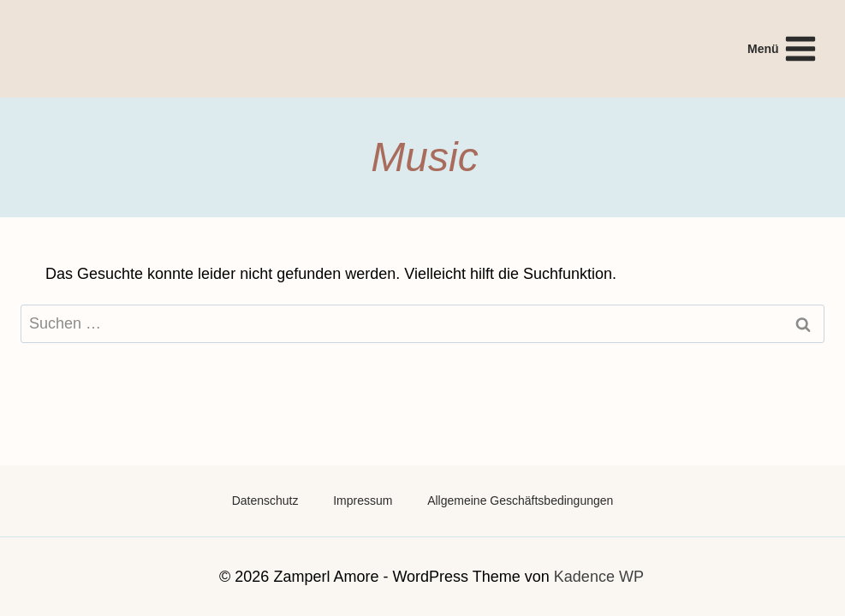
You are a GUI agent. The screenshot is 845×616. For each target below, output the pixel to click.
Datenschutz (265, 500)
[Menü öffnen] (783, 48)
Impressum (363, 500)
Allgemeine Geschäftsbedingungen (520, 500)
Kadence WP (599, 577)
